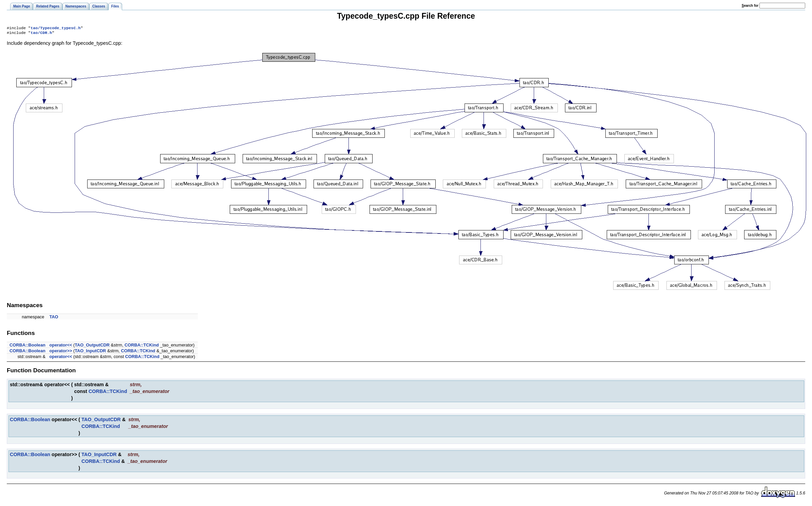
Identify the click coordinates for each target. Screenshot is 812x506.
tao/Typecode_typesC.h (55, 29)
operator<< (61, 346)
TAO (54, 318)
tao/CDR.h (41, 34)
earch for (750, 6)
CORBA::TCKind (142, 346)
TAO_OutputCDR (92, 346)
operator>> (61, 352)
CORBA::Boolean (27, 346)
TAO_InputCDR (90, 352)
